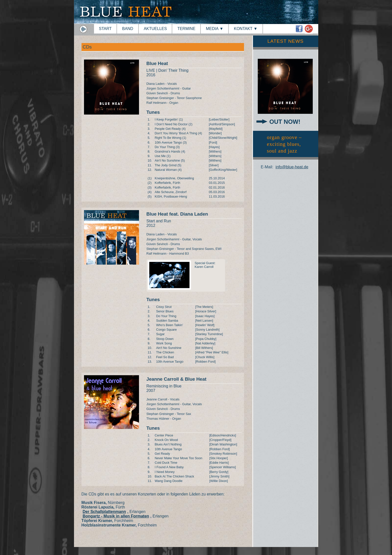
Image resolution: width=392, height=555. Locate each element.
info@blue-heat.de (292, 167)
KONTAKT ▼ (245, 29)
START (105, 29)
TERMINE (186, 29)
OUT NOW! (285, 122)
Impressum (302, 20)
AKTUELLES (155, 29)
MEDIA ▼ (214, 29)
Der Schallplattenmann (104, 512)
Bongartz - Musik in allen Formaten (116, 516)
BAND (127, 29)
